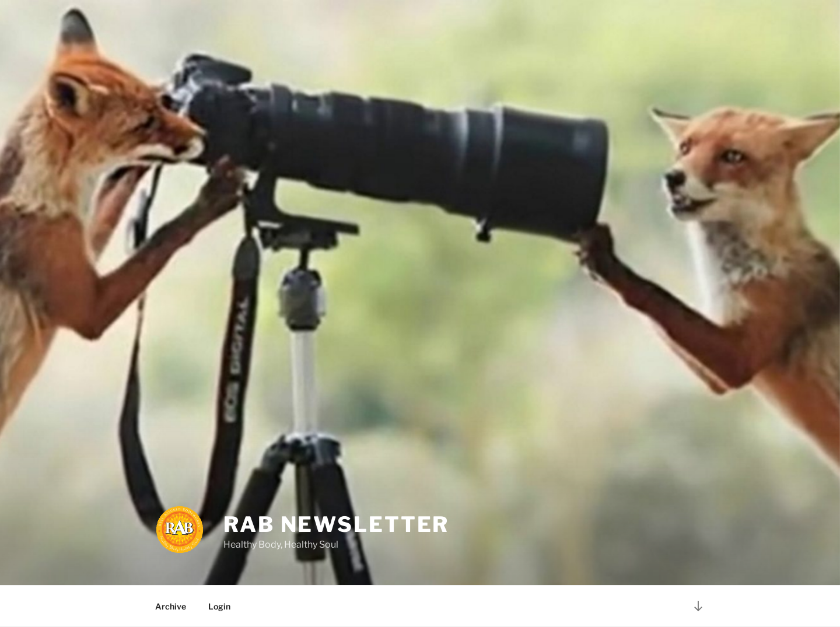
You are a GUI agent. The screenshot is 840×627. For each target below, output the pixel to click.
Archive (171, 606)
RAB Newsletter (336, 524)
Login (219, 606)
